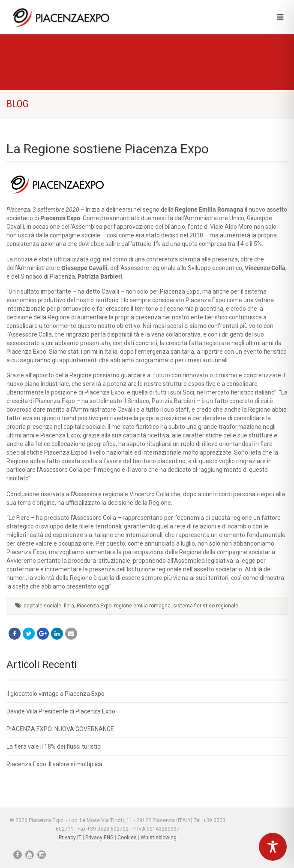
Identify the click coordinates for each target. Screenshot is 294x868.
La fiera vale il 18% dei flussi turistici (54, 747)
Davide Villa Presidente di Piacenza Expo (61, 711)
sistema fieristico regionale (206, 606)
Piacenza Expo (94, 606)
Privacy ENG (99, 838)
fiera (69, 606)
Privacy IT (70, 838)
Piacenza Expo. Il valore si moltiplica (54, 764)
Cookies (127, 838)
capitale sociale (42, 606)
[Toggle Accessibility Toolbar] (273, 847)
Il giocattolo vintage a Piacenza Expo (55, 694)
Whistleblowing (159, 838)
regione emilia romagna (142, 606)
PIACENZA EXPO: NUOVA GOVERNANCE (60, 729)
